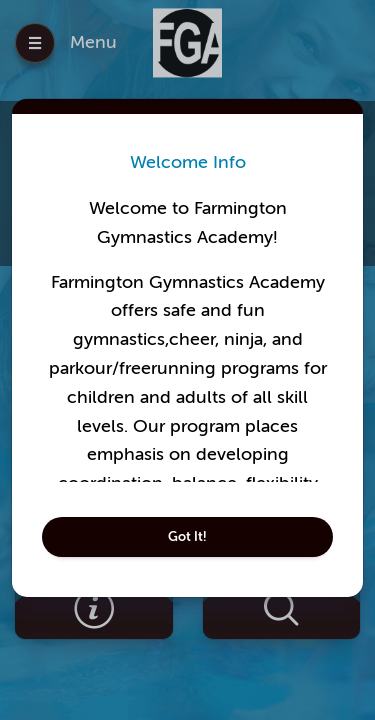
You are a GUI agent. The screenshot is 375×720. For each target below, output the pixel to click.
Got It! (187, 536)
